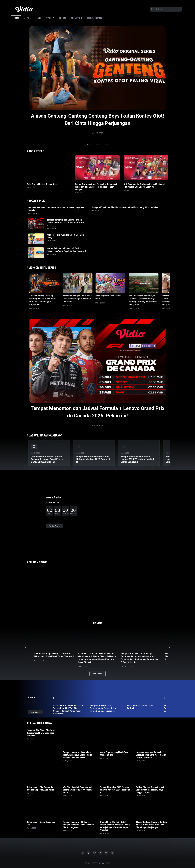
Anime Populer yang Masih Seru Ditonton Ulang (65, 236)
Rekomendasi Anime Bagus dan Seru (41, 823)
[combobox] (166, 9)
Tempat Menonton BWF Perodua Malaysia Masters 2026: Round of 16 (93, 459)
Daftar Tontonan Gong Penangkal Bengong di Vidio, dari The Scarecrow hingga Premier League (96, 187)
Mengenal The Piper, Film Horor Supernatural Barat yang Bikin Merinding (56, 209)
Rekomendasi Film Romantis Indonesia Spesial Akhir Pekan (41, 788)
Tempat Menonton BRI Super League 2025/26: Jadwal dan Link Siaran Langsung (138, 459)
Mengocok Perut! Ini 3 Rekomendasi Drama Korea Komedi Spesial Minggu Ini (103, 708)
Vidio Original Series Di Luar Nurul (42, 184)
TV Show (50, 18)
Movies (27, 18)
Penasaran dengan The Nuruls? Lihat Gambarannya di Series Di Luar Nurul (77, 299)
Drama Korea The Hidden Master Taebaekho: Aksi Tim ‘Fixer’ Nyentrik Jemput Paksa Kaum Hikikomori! (69, 710)
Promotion (76, 18)
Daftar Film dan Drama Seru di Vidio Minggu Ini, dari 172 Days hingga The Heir (150, 790)
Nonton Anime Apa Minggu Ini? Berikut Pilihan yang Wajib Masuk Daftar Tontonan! (66, 249)
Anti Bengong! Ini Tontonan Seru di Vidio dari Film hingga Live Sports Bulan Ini (144, 185)
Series (38, 18)
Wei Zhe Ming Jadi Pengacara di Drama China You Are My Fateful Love (78, 790)
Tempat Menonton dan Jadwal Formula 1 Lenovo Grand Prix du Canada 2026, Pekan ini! (66, 222)
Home (16, 18)
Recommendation (95, 18)
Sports (63, 18)
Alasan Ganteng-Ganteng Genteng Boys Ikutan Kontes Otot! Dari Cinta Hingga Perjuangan (152, 825)
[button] (87, 145)
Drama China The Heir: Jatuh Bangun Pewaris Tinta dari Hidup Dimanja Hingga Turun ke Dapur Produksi (115, 826)
